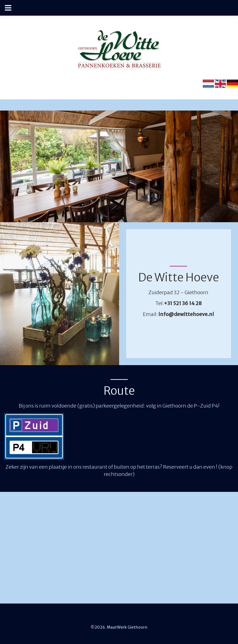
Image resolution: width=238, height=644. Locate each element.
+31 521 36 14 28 (183, 303)
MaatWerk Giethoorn (127, 627)
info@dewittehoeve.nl (186, 314)
